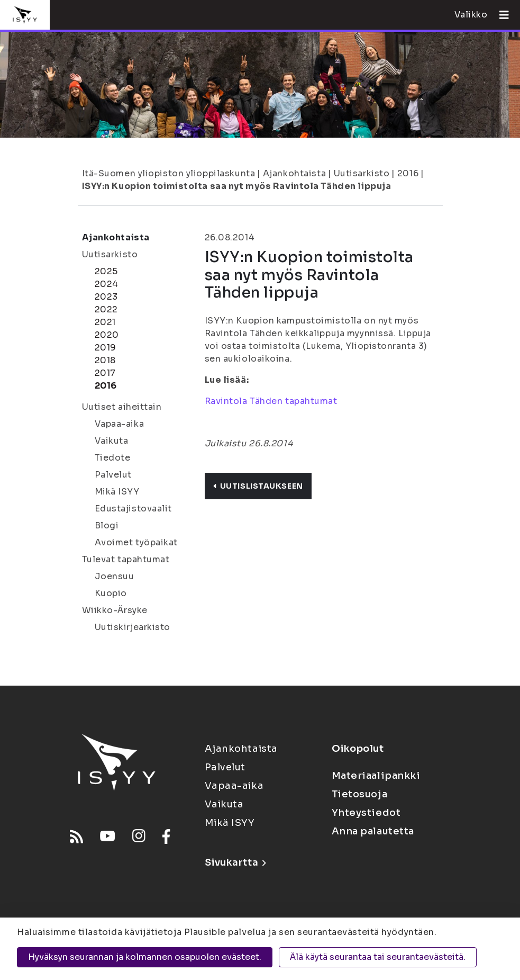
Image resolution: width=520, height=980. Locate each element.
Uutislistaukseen (258, 486)
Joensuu (115, 576)
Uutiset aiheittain (122, 407)
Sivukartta (235, 862)
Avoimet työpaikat (136, 542)
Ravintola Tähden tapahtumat (271, 401)
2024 (107, 284)
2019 (106, 348)
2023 (106, 297)
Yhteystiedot (366, 813)
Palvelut (113, 475)
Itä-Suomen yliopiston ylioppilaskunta (169, 173)
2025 (106, 271)
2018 (105, 360)
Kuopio (111, 593)
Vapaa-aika (120, 424)
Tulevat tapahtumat (126, 559)
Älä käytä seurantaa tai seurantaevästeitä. (378, 957)
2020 (107, 335)
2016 (408, 173)
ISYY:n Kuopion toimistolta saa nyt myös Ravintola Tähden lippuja (237, 186)
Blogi (107, 525)
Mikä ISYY (117, 492)
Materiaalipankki (376, 776)
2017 (105, 373)
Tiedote (113, 458)
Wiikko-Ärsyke (115, 610)
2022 (106, 309)
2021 (105, 322)
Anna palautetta (373, 831)
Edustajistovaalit (134, 509)
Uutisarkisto (362, 173)
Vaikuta (112, 441)
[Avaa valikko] (500, 15)
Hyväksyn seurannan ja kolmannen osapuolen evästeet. (145, 957)
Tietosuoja (360, 794)
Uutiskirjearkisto (133, 627)
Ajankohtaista (294, 173)
